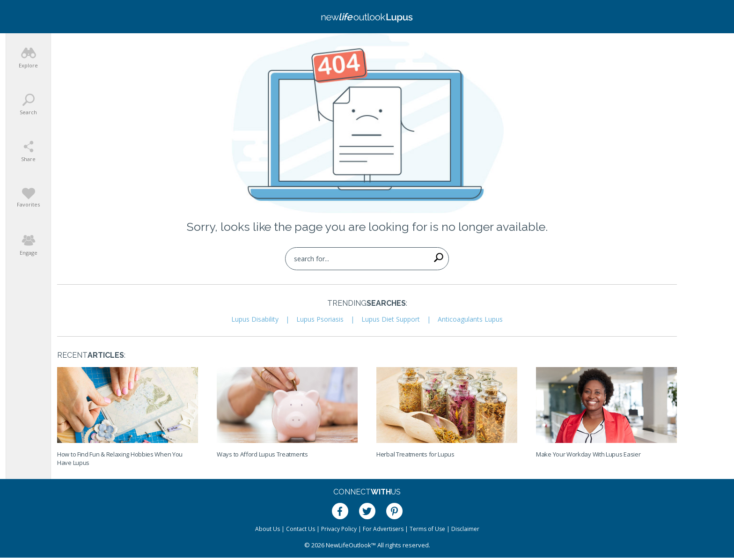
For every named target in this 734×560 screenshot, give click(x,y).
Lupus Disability (255, 319)
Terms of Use (427, 529)
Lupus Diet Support (391, 319)
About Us (268, 529)
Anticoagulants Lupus (470, 319)
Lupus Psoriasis (320, 319)
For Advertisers (383, 529)
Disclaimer (465, 529)
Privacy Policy (339, 529)
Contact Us (301, 529)
